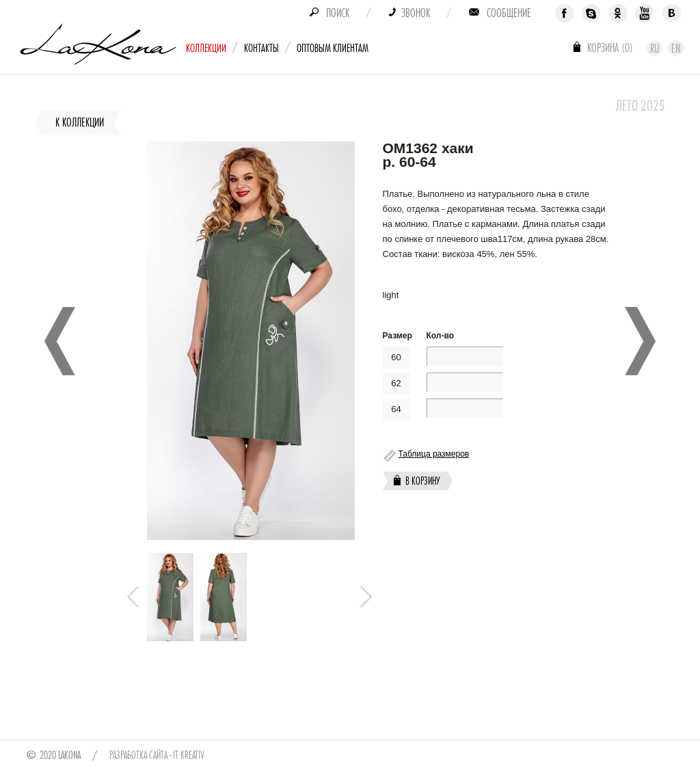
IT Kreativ (189, 755)
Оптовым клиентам (333, 48)
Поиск (338, 13)
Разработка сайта (138, 755)
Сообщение (509, 13)
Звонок (416, 13)
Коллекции (206, 48)
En (676, 49)
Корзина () (610, 48)
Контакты (261, 48)
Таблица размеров (434, 454)
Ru (655, 49)
